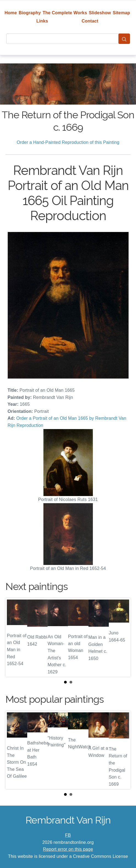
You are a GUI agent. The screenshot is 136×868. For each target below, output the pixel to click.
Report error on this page (68, 849)
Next (122, 637)
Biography (30, 13)
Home (11, 13)
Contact (90, 21)
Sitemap (121, 13)
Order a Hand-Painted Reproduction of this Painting (68, 142)
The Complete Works (65, 13)
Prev (14, 637)
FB (68, 835)
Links (42, 21)
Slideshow (100, 13)
